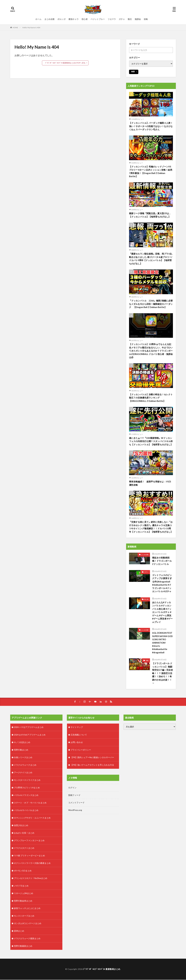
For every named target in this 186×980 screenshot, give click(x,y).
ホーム (38, 19)
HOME (15, 28)
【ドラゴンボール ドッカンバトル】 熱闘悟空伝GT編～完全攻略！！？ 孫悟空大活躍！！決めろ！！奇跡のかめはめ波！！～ (163, 673)
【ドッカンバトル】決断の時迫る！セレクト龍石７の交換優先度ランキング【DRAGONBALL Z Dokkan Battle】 (151, 398)
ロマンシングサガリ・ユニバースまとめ (32, 818)
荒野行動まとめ (21, 750)
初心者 (85, 19)
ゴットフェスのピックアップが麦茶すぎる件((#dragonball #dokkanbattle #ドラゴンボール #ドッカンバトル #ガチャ (162, 583)
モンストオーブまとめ (24, 916)
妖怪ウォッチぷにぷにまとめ (27, 909)
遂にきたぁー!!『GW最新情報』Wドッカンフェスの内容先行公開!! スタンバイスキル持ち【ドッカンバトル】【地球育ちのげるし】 (151, 441)
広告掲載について (79, 735)
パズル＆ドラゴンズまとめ (26, 796)
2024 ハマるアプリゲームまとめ (29, 728)
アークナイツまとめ (23, 773)
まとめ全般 (49, 19)
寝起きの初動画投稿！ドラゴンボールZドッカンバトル (162, 561)
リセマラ (112, 19)
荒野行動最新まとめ (23, 947)
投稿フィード (74, 795)
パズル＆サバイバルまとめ (26, 811)
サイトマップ (77, 728)
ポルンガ (61, 19)
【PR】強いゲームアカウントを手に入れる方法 (92, 765)
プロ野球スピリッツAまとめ (27, 788)
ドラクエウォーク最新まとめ (27, 939)
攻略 (146, 19)
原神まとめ (19, 931)
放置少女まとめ (21, 826)
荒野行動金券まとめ (23, 901)
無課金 (138, 19)
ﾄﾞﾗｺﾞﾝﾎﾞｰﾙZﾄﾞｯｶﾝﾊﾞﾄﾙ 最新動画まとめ (102, 969)
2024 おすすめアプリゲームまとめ (30, 735)
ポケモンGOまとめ (23, 871)
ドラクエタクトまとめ (24, 848)
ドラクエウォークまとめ (25, 765)
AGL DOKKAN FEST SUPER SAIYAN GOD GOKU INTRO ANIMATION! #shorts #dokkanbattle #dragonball (162, 643)
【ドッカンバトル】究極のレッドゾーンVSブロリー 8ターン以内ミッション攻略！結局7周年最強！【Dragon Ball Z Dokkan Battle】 (151, 171)
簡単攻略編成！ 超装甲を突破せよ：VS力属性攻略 (150, 483)
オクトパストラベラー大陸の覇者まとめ (32, 863)
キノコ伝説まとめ (22, 743)
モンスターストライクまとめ (27, 780)
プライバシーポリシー (81, 750)
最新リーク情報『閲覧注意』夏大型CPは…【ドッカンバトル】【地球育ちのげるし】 (150, 215)
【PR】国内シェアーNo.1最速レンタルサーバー (92, 758)
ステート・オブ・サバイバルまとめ (30, 803)
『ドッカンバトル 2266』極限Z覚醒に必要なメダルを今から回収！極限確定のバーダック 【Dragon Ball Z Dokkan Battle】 (151, 304)
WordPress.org (75, 810)
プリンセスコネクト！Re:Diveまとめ (31, 879)
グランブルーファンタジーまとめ (29, 841)
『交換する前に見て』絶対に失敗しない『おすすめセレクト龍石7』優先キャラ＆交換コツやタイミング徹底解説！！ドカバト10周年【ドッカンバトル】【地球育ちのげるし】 (151, 527)
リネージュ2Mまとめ (24, 894)
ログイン (72, 788)
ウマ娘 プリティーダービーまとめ (29, 856)
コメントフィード (76, 803)
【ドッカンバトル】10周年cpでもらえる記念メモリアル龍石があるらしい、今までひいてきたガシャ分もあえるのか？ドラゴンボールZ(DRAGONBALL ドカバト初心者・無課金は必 (151, 351)
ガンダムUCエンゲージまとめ (28, 924)
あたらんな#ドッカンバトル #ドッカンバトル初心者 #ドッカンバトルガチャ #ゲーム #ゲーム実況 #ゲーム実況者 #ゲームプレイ (162, 612)
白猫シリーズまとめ (23, 758)
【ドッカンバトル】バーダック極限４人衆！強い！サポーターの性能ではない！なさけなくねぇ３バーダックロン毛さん (151, 126)
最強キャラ (74, 19)
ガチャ (122, 19)
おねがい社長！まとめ (24, 833)
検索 (133, 72)
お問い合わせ (77, 743)
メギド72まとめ (21, 886)
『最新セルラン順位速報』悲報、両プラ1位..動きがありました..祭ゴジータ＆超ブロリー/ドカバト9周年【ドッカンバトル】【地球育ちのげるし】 (151, 259)
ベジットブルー (98, 19)
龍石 (130, 19)
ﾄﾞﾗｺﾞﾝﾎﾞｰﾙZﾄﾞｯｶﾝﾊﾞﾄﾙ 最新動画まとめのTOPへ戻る (65, 63)
